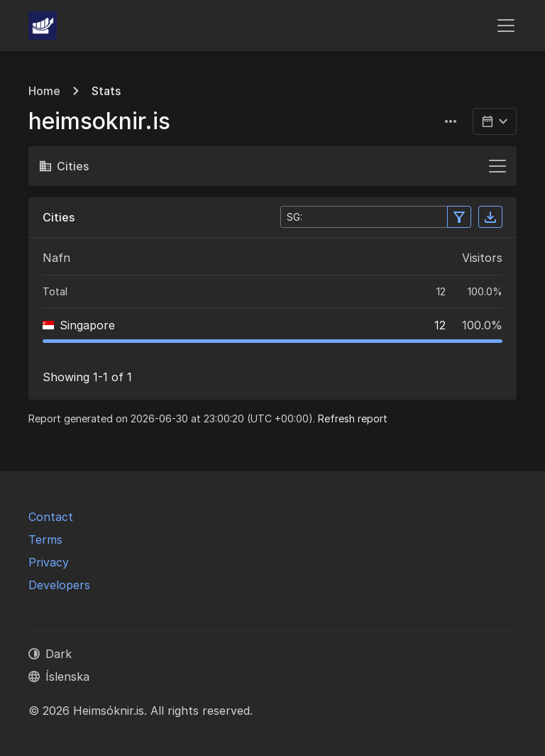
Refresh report (353, 418)
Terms (45, 539)
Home (44, 91)
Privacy (49, 562)
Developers (59, 585)
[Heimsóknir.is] (43, 26)
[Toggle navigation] (506, 26)
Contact (51, 517)
